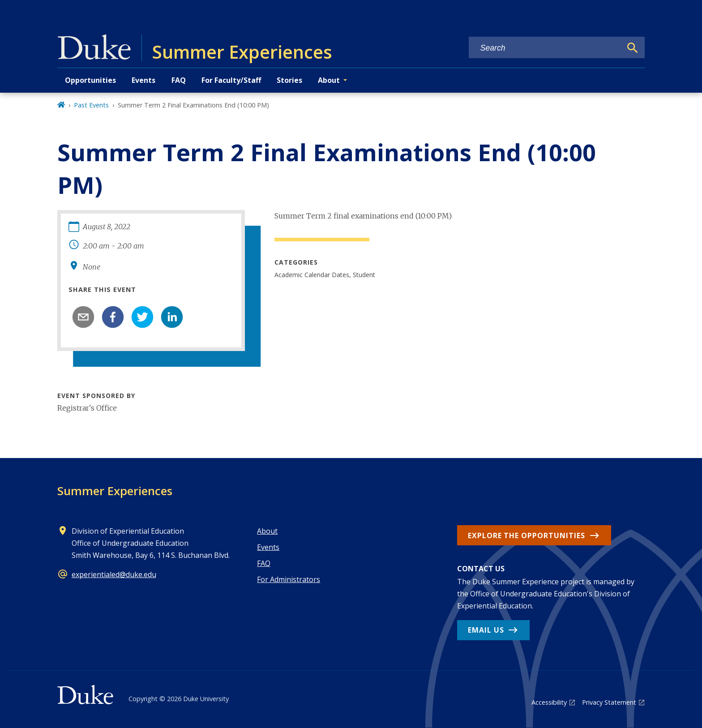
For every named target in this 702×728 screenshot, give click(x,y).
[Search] (633, 48)
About (267, 531)
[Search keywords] (545, 48)
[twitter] (142, 317)
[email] (83, 317)
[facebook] (113, 317)
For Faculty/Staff (231, 80)
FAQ (179, 80)
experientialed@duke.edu (114, 574)
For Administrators (289, 579)
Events (143, 80)
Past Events (91, 105)
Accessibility (549, 702)
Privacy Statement (609, 702)
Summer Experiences (115, 491)
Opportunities (90, 80)
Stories (289, 80)
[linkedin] (172, 317)
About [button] (329, 80)
